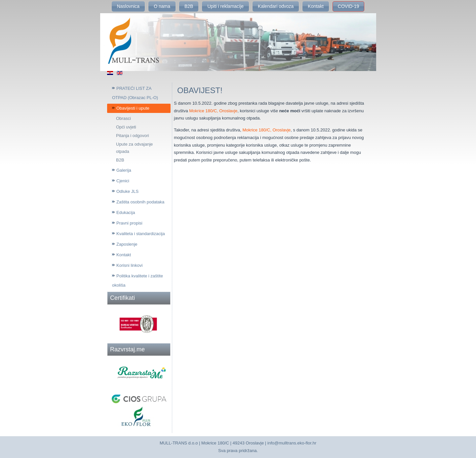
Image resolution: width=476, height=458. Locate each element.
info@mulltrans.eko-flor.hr (292, 443)
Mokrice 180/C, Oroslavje (213, 111)
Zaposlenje (127, 244)
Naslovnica (128, 6)
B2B (189, 6)
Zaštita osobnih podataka (140, 202)
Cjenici (123, 181)
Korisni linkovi (129, 265)
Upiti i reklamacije (225, 6)
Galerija (124, 170)
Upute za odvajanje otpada (134, 148)
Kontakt (316, 6)
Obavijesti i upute (133, 108)
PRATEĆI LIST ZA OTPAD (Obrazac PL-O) (135, 93)
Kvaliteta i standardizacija (141, 234)
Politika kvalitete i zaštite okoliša (138, 281)
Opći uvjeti (126, 127)
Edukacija (126, 212)
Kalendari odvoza (276, 6)
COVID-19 (349, 6)
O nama (162, 6)
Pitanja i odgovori (133, 136)
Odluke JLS (127, 191)
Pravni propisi (129, 223)
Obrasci (123, 118)
